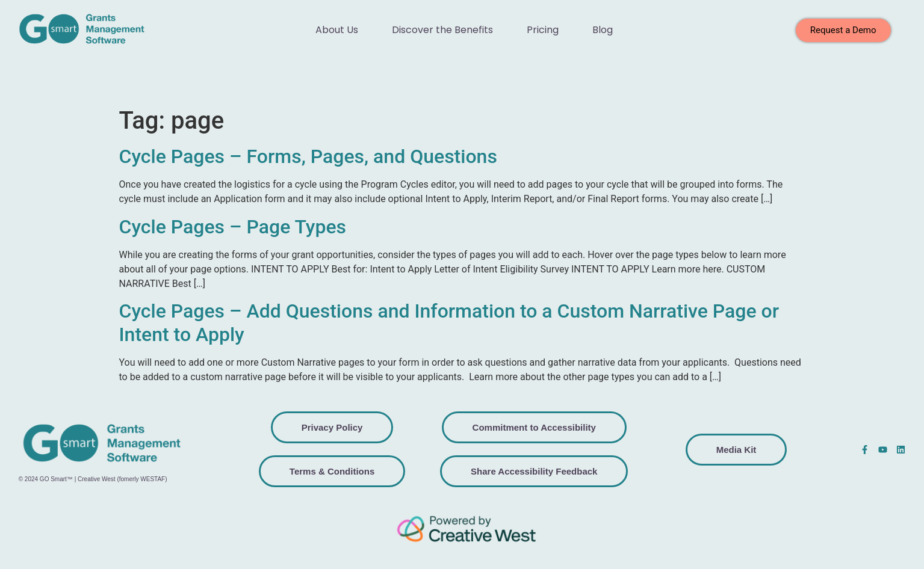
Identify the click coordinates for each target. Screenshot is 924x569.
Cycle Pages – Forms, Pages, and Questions (308, 156)
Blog (603, 30)
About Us (337, 30)
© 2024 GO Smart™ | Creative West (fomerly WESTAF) (93, 479)
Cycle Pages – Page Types (233, 227)
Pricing (543, 30)
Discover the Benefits (442, 30)
